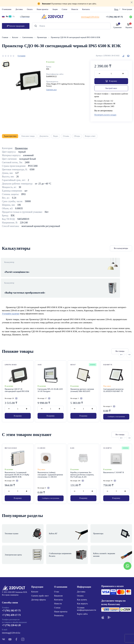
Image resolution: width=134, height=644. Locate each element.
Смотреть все (51, 90)
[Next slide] (129, 345)
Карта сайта (82, 597)
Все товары (105, 345)
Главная (5, 37)
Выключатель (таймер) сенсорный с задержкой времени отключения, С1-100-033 (50, 468)
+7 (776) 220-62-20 (11, 609)
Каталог (16, 37)
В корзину (18, 410)
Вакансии (58, 578)
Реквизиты (59, 598)
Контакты (86, 9)
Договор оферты (39, 582)
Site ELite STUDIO (83, 638)
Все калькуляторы (121, 250)
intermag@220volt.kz (11, 617)
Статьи (64, 9)
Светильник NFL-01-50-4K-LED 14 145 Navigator (50, 384)
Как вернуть (83, 586)
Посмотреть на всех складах (105, 115)
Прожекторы (42, 37)
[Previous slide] (121, 345)
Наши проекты (42, 9)
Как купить (82, 582)
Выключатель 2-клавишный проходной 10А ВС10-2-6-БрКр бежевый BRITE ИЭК (17, 468)
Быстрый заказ (111, 89)
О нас (57, 574)
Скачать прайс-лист (40, 578)
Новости (75, 9)
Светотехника (28, 37)
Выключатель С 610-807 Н (114, 466)
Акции (55, 9)
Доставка (19, 9)
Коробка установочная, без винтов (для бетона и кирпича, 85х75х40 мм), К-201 (82, 468)
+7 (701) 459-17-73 (11, 599)
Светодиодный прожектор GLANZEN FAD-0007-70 (113, 384)
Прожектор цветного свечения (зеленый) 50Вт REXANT (82, 384)
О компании (7, 9)
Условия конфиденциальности (87, 591)
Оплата (30, 9)
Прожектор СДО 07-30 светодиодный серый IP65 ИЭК (17, 384)
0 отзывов (22, 56)
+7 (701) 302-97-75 (11, 594)
